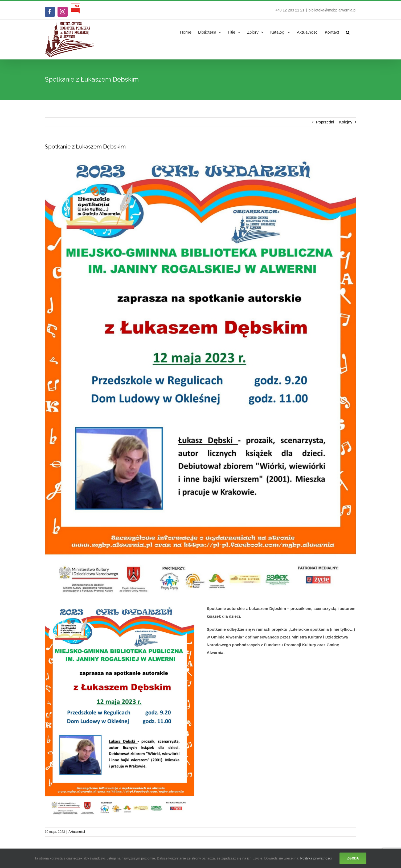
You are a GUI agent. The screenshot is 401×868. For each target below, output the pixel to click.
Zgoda (353, 858)
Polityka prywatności (316, 858)
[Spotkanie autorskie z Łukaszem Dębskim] (200, 377)
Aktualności (77, 832)
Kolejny (346, 122)
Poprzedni (325, 122)
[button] (348, 31)
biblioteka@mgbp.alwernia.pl (332, 10)
